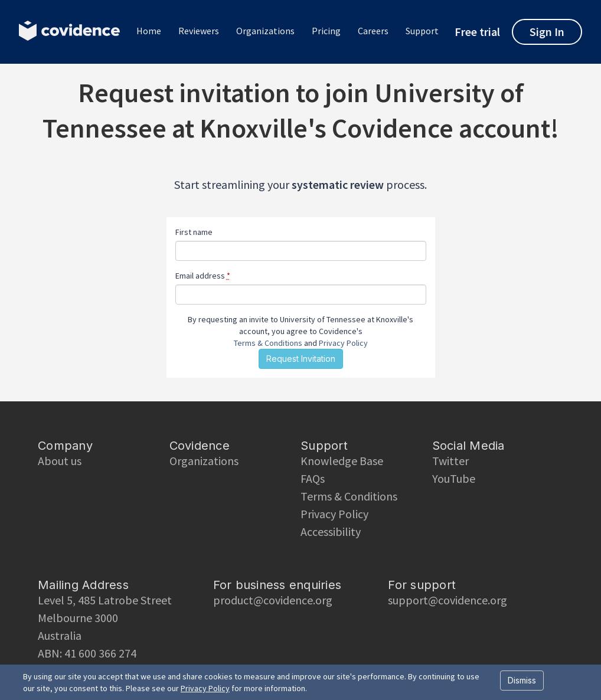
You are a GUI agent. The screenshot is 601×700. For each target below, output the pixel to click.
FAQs (313, 478)
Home (149, 31)
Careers (373, 31)
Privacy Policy (343, 343)
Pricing (326, 31)
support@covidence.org (448, 600)
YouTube (454, 478)
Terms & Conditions (268, 343)
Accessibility (331, 531)
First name (194, 232)
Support (422, 31)
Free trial (477, 32)
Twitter (450, 461)
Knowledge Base (342, 461)
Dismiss (522, 680)
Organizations (265, 31)
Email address (203, 276)
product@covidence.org (273, 600)
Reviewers (199, 31)
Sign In (547, 32)
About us (60, 461)
